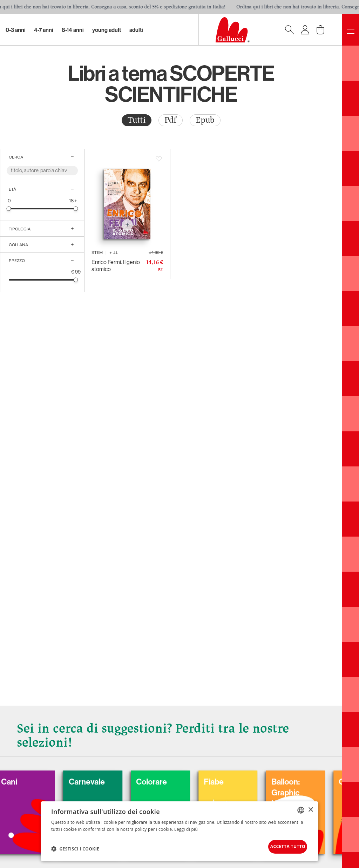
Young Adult (107, 30)
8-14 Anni (73, 30)
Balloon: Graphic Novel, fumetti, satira (320, 794)
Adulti (136, 30)
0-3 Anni (16, 30)
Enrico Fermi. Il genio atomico (116, 265)
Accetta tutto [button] (280, 845)
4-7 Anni (44, 30)
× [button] (310, 807)
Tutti (137, 120)
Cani (23, 778)
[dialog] (179, 830)
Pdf (171, 120)
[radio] (137, 120)
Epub (205, 120)
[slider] (9, 208)
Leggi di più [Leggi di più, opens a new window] (186, 826)
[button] (75, 847)
